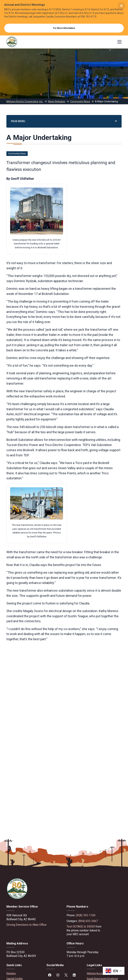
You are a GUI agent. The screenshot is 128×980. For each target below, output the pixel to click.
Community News (17, 154)
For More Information (64, 28)
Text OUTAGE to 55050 (81, 927)
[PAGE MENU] (64, 121)
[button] (114, 971)
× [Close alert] (121, 6)
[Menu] (119, 42)
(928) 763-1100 (86, 915)
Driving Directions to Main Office (26, 925)
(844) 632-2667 (88, 921)
